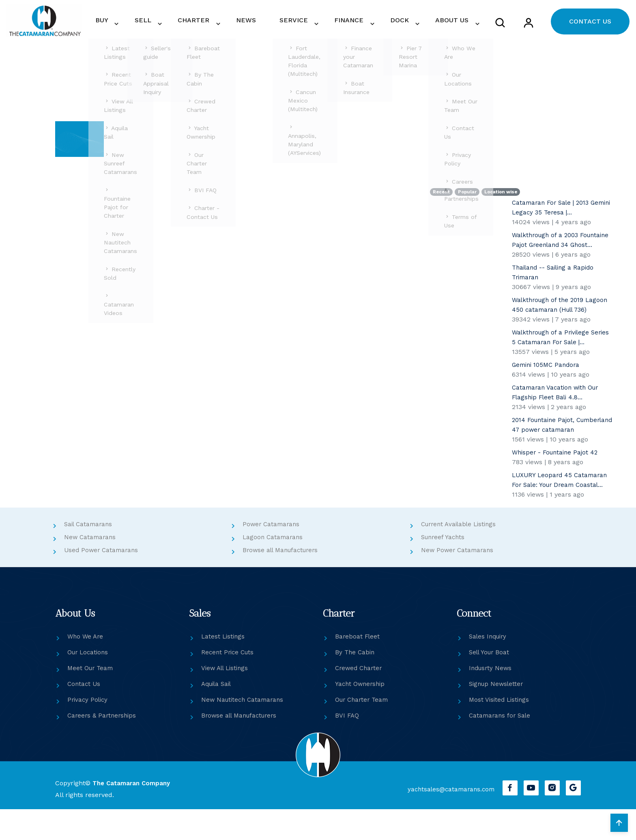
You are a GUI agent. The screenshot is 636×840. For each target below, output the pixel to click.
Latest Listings (224, 667)
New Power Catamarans (459, 581)
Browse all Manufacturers (283, 581)
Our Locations (89, 683)
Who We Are (86, 667)
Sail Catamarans (90, 555)
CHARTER (241, 27)
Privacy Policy (89, 731)
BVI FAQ (347, 747)
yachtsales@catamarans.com (444, 820)
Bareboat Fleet (358, 667)
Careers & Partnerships (103, 747)
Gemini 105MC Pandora (548, 386)
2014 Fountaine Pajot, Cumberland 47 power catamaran (547, 451)
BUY (165, 27)
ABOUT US (454, 27)
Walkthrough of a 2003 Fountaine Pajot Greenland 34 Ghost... (558, 256)
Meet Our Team (92, 699)
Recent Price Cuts (229, 683)
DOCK (409, 27)
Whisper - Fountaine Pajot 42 (557, 483)
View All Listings (226, 699)
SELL (198, 27)
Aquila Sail (218, 715)
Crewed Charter (360, 699)
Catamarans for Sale (501, 747)
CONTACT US (590, 27)
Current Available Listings (461, 555)
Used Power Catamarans (103, 581)
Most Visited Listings (501, 731)
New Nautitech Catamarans (245, 731)
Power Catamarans (272, 555)
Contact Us (85, 715)
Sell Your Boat (490, 683)
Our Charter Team (364, 731)
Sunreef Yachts (444, 568)
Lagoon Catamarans (274, 568)
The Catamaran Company (133, 814)
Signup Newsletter (498, 715)
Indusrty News (492, 699)
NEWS (285, 27)
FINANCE (367, 27)
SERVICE (319, 27)
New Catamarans (91, 568)
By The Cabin (356, 683)
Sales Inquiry (489, 667)
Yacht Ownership (361, 715)
